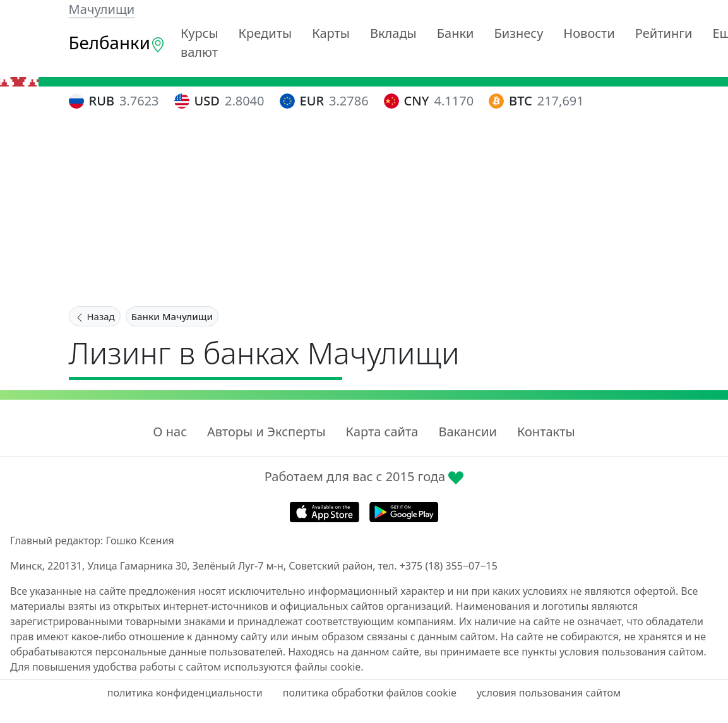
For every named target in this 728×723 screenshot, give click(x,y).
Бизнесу (519, 33)
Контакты (546, 432)
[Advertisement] (364, 210)
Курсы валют (200, 43)
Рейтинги (664, 33)
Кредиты (266, 33)
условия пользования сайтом (549, 693)
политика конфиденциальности (185, 693)
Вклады (393, 33)
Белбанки (117, 42)
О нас (170, 432)
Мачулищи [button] (102, 9)
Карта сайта (382, 432)
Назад (95, 316)
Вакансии (467, 432)
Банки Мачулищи (172, 316)
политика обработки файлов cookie (370, 693)
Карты (331, 33)
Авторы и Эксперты (266, 432)
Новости (589, 33)
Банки (456, 33)
